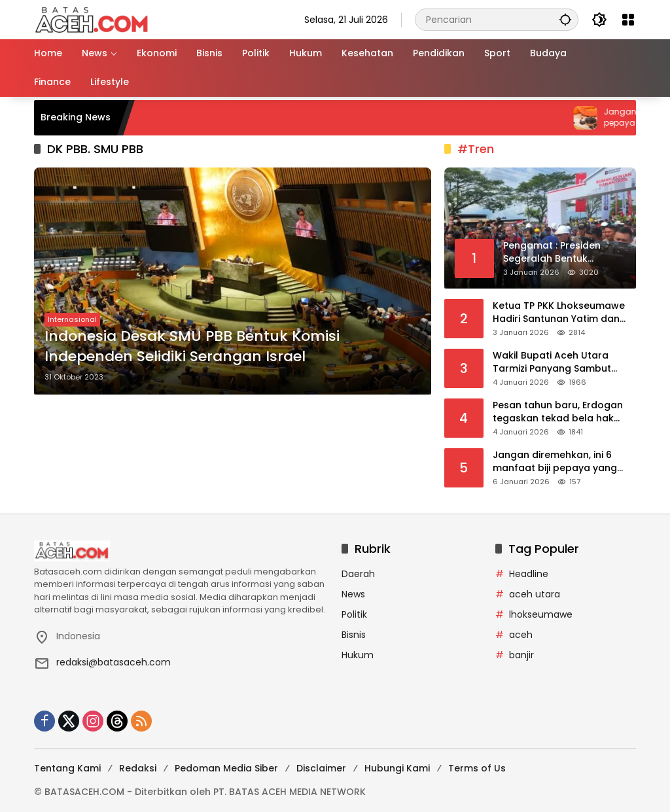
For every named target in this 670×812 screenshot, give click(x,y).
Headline (529, 574)
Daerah (358, 574)
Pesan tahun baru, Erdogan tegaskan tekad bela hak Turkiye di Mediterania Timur (560, 412)
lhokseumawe (541, 614)
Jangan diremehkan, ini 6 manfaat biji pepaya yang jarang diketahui (555, 462)
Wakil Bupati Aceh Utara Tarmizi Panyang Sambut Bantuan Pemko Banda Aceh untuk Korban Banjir (561, 362)
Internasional (72, 319)
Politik (354, 614)
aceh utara (535, 594)
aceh (521, 635)
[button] (565, 19)
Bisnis (354, 635)
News (353, 594)
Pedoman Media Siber (226, 768)
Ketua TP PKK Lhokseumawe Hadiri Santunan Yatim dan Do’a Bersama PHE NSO (559, 312)
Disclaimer (321, 768)
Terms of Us (477, 768)
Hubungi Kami (397, 768)
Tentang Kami (67, 768)
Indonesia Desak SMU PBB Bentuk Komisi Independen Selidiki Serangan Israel (192, 346)
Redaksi (138, 768)
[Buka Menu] (628, 20)
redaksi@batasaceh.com (114, 662)
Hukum (358, 655)
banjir (521, 655)
